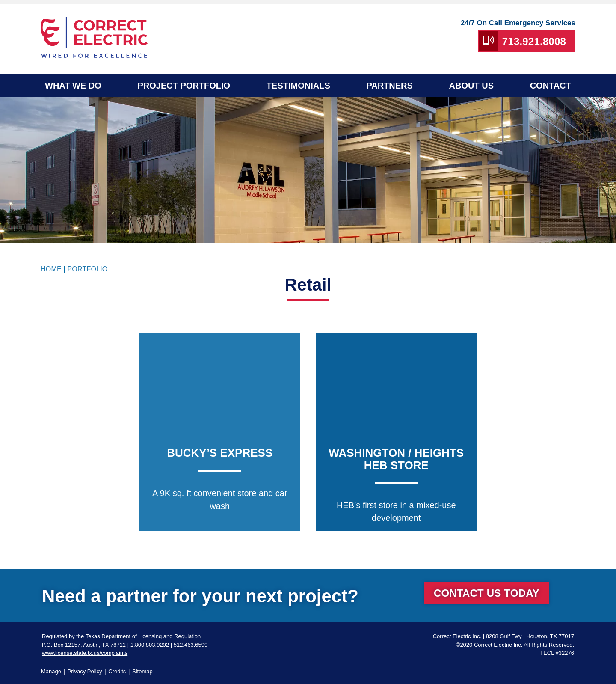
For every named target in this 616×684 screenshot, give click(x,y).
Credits (117, 671)
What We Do (73, 86)
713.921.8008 (534, 41)
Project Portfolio (184, 86)
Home (51, 269)
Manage (51, 671)
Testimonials (298, 86)
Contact (551, 86)
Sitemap (142, 671)
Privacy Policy (85, 671)
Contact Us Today (487, 593)
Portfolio (87, 269)
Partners (389, 86)
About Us (471, 86)
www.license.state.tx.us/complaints (85, 653)
